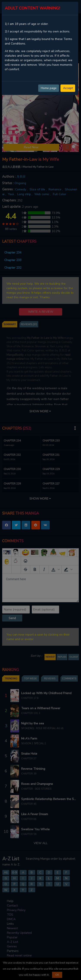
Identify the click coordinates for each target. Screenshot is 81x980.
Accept (68, 88)
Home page (49, 88)
